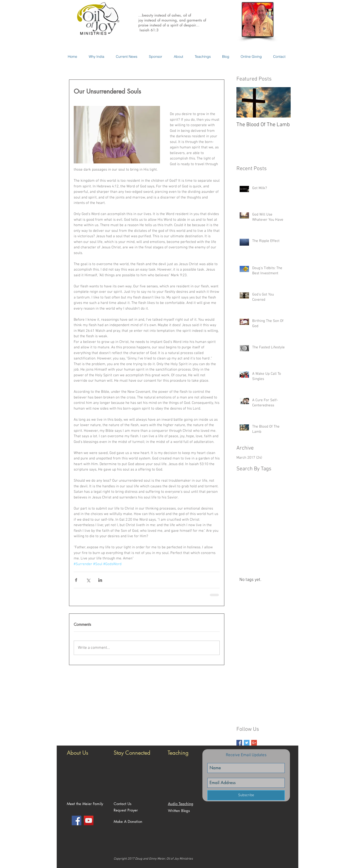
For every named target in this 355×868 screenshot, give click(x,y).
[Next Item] (283, 102)
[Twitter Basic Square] (247, 743)
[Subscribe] (246, 795)
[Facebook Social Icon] (77, 820)
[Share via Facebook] (76, 580)
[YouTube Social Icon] (89, 820)
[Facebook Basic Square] (239, 743)
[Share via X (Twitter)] (88, 580)
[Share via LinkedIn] (100, 580)
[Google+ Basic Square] (254, 743)
